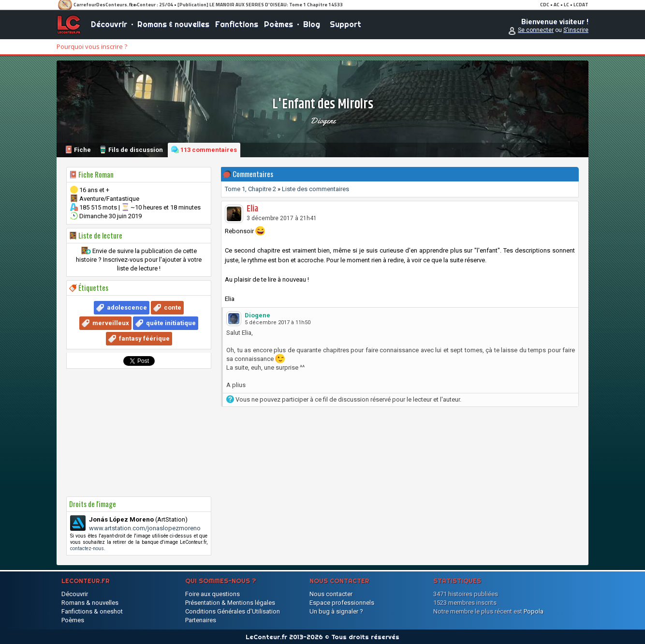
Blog (312, 24)
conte (173, 307)
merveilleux (111, 323)
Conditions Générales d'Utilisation (233, 611)
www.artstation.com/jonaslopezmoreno (145, 528)
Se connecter (536, 30)
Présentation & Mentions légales (230, 603)
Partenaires (201, 620)
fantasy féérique (144, 338)
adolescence (127, 307)
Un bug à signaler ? (336, 611)
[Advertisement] (139, 433)
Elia (252, 209)
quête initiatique (171, 323)
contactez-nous (87, 548)
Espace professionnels (342, 603)
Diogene (323, 120)
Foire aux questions (213, 594)
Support (345, 24)
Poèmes (279, 24)
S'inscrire (576, 30)
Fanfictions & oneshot (92, 611)
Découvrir (109, 24)
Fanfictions (237, 24)
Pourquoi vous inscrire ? (92, 46)
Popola (534, 611)
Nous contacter (331, 594)
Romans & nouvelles (173, 24)
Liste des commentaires (315, 189)
